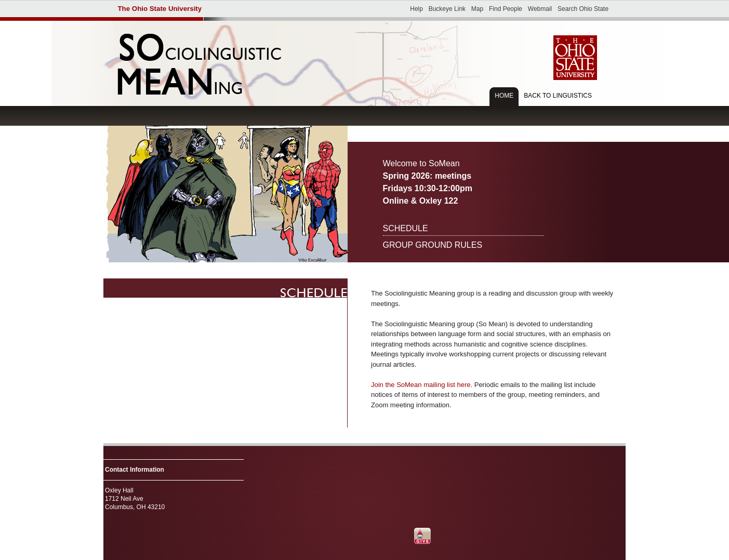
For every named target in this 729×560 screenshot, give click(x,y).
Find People (506, 9)
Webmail (540, 9)
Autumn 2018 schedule (226, 288)
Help (416, 9)
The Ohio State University (160, 9)
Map (477, 9)
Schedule (406, 228)
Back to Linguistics (558, 96)
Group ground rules (433, 245)
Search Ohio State (583, 9)
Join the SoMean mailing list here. (422, 385)
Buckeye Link (447, 9)
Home (504, 96)
